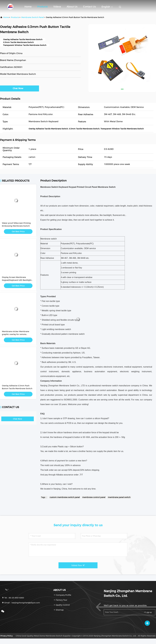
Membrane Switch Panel (32, 17)
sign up (148, 612)
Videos (57, 7)
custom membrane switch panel (65, 497)
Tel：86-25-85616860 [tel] (13, 598)
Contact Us (89, 7)
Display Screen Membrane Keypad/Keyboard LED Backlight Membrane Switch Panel (17, 280)
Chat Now (19, 88)
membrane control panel (94, 497)
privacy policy (6, 636)
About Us (72, 7)
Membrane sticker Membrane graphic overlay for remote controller (16, 334)
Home (28, 7)
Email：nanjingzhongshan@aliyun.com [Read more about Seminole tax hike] (21, 603)
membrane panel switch (119, 497)
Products (42, 7)
